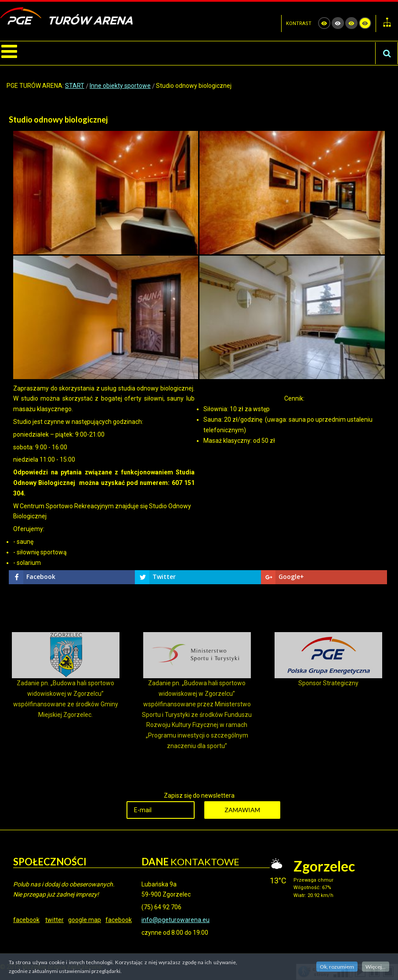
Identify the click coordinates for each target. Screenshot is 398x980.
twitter (54, 920)
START (75, 86)
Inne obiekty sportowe (120, 86)
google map (85, 920)
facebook (26, 920)
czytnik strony (321, 971)
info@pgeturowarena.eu (175, 920)
